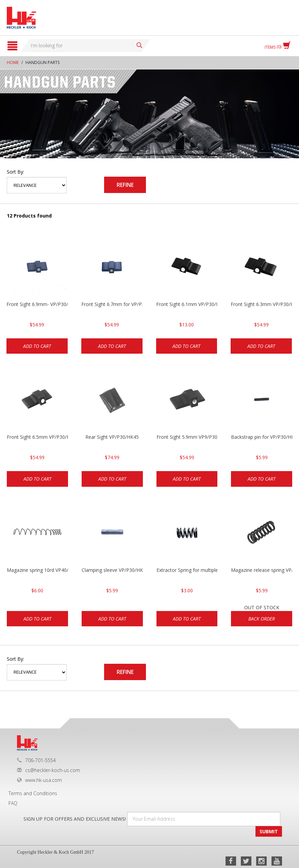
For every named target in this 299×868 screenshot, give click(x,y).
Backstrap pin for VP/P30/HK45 (262, 437)
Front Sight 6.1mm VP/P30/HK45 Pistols (187, 304)
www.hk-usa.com (39, 780)
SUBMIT (269, 831)
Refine (125, 185)
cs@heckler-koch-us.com (48, 770)
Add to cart (37, 346)
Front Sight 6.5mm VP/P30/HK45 (37, 437)
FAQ (13, 803)
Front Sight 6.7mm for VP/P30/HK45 (112, 304)
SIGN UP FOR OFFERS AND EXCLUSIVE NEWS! (75, 819)
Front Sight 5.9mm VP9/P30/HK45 (187, 437)
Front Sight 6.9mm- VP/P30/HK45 (37, 304)
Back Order (262, 619)
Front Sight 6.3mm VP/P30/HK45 (261, 304)
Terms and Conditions (33, 793)
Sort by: (15, 172)
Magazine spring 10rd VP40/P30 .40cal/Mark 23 (37, 570)
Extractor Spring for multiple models (187, 570)
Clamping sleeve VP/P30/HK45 (112, 570)
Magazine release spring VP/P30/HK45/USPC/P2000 (262, 570)
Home (13, 62)
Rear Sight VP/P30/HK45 (112, 437)
